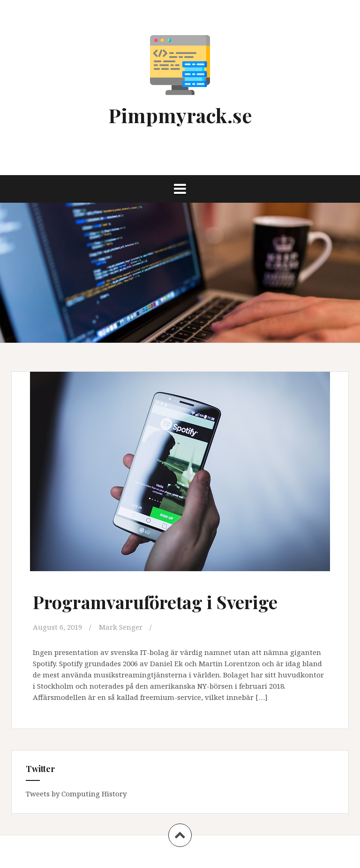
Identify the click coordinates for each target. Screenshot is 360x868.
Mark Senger (121, 627)
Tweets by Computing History (76, 794)
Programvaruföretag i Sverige (155, 602)
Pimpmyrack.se (180, 115)
